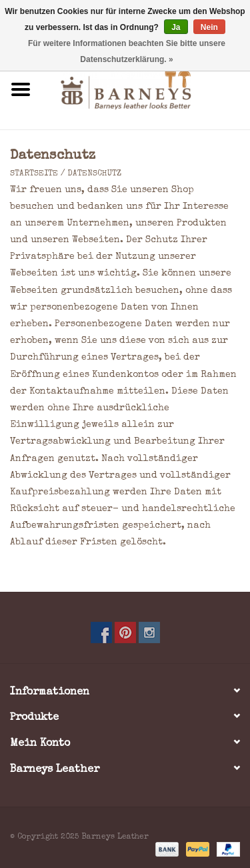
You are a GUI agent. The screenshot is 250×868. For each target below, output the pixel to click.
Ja (176, 27)
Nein (209, 27)
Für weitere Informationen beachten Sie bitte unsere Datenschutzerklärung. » (127, 51)
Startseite (34, 174)
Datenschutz (95, 174)
